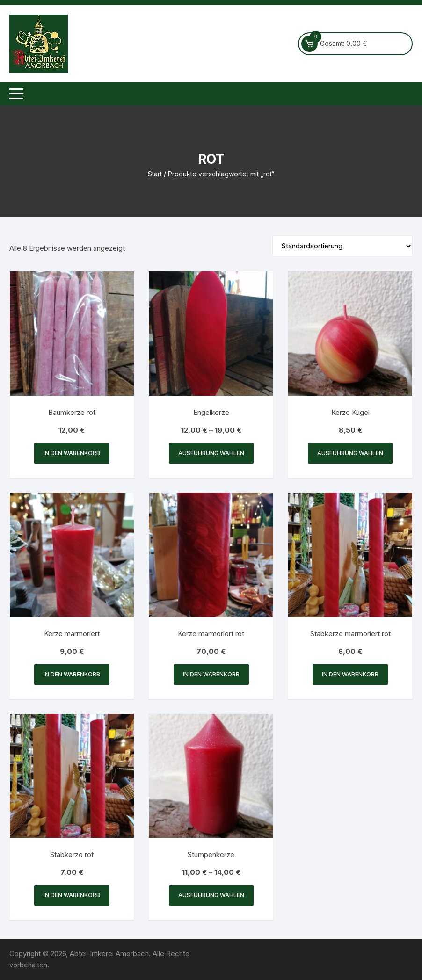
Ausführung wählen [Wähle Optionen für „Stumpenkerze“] (211, 895)
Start (155, 174)
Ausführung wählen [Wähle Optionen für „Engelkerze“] (211, 453)
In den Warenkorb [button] (72, 453)
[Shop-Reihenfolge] (342, 246)
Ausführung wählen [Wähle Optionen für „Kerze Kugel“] (350, 453)
